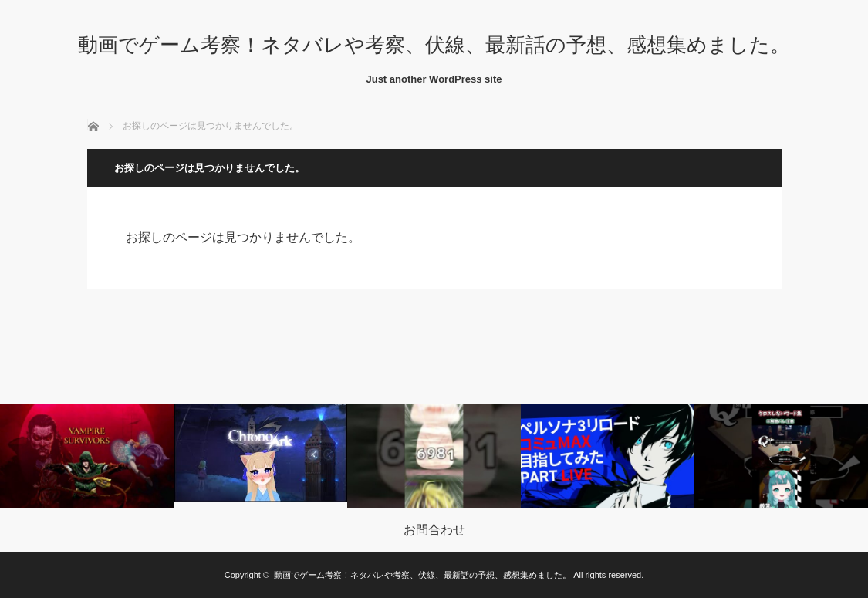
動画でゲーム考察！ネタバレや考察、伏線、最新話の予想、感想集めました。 (434, 45)
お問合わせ (434, 530)
